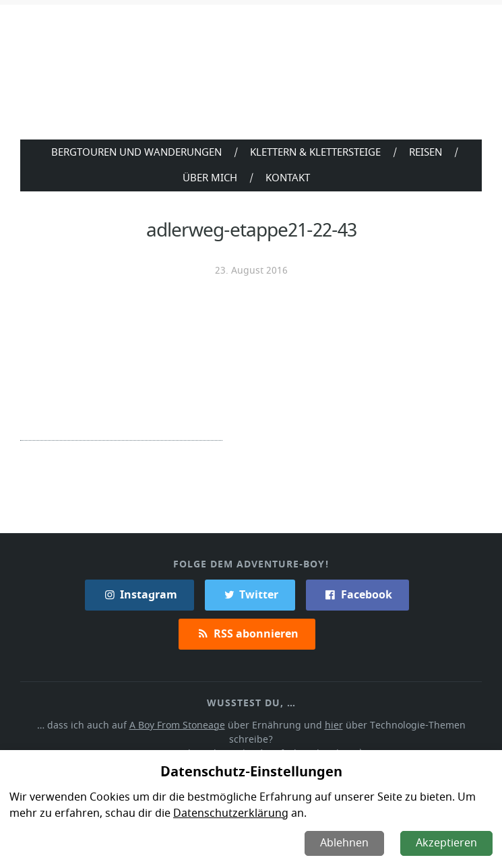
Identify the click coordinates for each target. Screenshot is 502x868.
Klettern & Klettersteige (315, 152)
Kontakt (288, 177)
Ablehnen (346, 843)
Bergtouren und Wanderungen (134, 152)
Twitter (250, 593)
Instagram (139, 593)
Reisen (428, 152)
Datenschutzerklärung (227, 813)
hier (309, 723)
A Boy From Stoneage (157, 723)
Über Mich (210, 177)
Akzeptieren (447, 843)
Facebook (357, 593)
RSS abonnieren (247, 632)
